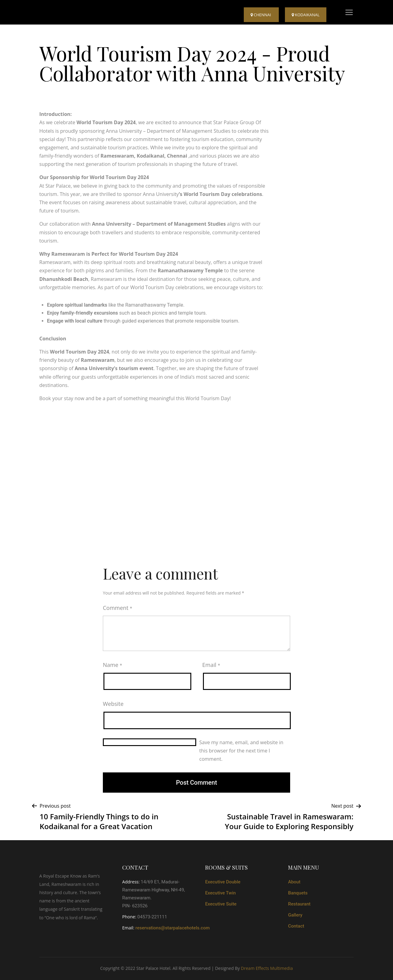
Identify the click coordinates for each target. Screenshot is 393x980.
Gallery (295, 915)
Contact (296, 926)
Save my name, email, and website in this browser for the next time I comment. (241, 751)
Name (113, 665)
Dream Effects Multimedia (267, 968)
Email (211, 665)
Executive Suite (221, 904)
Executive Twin (220, 893)
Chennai (261, 15)
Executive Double (223, 882)
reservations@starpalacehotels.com (173, 928)
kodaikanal (306, 15)
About (294, 882)
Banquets (298, 893)
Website (113, 704)
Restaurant (299, 904)
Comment (117, 608)
